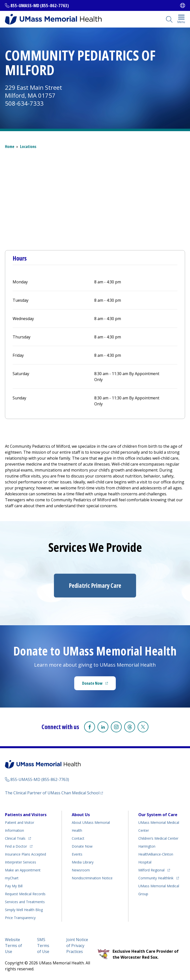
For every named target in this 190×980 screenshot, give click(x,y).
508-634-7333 (24, 103)
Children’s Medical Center (158, 838)
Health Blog (24, 910)
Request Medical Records (25, 894)
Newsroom (81, 870)
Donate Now (92, 683)
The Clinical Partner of (52, 793)
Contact (78, 838)
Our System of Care (158, 815)
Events (77, 854)
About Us (81, 815)
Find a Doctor (16, 846)
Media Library (83, 862)
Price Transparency (20, 918)
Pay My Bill (14, 886)
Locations (28, 147)
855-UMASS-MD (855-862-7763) (40, 5)
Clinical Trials (15, 838)
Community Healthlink (156, 878)
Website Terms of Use (13, 946)
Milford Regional (151, 870)
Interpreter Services (21, 862)
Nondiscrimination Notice (92, 878)
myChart (12, 878)
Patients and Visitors (26, 815)
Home (10, 147)
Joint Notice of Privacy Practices (77, 946)
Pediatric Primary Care (95, 585)
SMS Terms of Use (43, 946)
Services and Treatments (25, 902)
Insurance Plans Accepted (25, 854)
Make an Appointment (23, 870)
